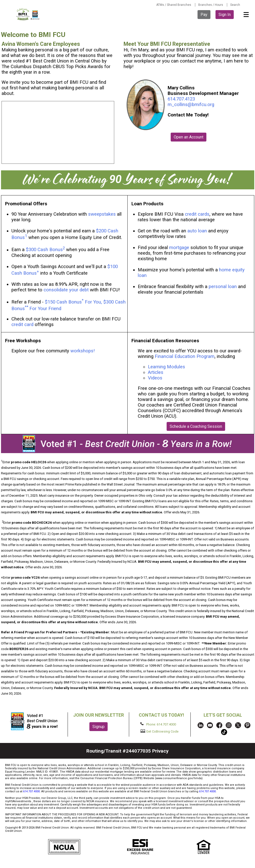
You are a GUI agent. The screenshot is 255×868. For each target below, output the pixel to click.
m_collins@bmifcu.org (191, 105)
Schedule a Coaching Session (196, 426)
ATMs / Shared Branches (174, 5)
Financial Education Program (185, 356)
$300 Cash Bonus (44, 250)
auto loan (197, 231)
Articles (156, 372)
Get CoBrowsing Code (159, 731)
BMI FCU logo (28, 14)
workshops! (83, 351)
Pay (204, 15)
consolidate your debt (66, 290)
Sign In (225, 15)
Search (235, 5)
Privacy (160, 751)
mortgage (179, 248)
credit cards (197, 214)
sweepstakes (102, 214)
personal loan (223, 287)
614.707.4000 (31, 791)
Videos (156, 378)
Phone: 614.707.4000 (158, 724)
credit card (22, 325)
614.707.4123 (181, 99)
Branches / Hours (211, 5)
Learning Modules (166, 367)
